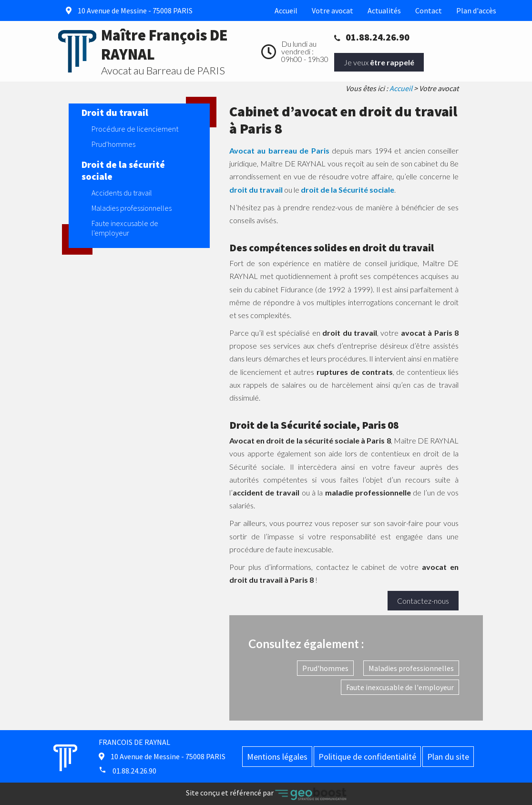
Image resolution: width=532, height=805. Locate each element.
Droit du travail (115, 112)
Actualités (384, 10)
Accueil (286, 10)
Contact (429, 10)
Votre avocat (332, 10)
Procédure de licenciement (135, 129)
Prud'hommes (325, 668)
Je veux (379, 62)
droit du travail (256, 190)
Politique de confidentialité (367, 757)
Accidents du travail (122, 193)
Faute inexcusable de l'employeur (400, 687)
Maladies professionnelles (411, 668)
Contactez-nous (423, 601)
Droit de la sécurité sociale (123, 170)
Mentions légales (277, 757)
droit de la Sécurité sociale (348, 190)
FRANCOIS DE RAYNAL (134, 742)
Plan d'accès (476, 10)
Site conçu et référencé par (266, 794)
